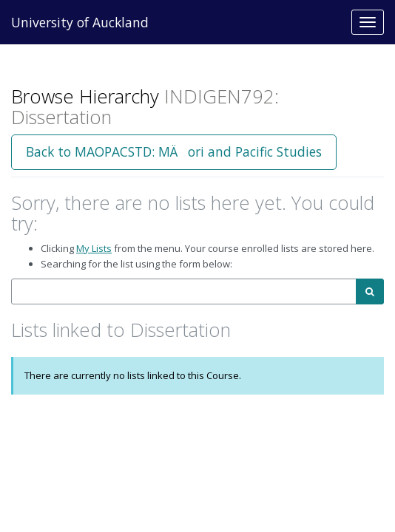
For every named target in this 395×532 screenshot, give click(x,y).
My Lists (94, 248)
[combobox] (184, 291)
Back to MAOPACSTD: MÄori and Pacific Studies (174, 151)
